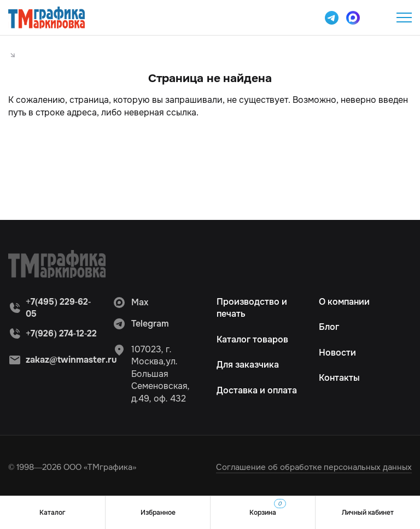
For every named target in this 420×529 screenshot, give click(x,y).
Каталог (52, 513)
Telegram (141, 324)
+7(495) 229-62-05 (377, 18)
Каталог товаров (252, 339)
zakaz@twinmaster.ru (71, 360)
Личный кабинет (368, 513)
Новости (337, 353)
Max (130, 303)
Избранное (158, 513)
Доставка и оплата (257, 390)
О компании (344, 302)
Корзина (268, 508)
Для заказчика (248, 365)
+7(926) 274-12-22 (61, 333)
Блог (329, 327)
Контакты (339, 378)
